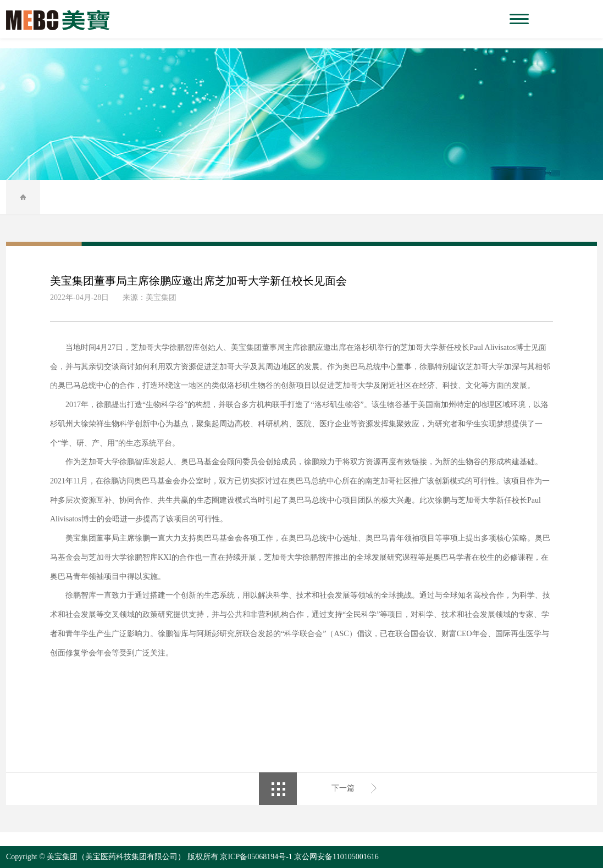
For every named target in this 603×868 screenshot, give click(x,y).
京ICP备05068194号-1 (256, 857)
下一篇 (343, 788)
